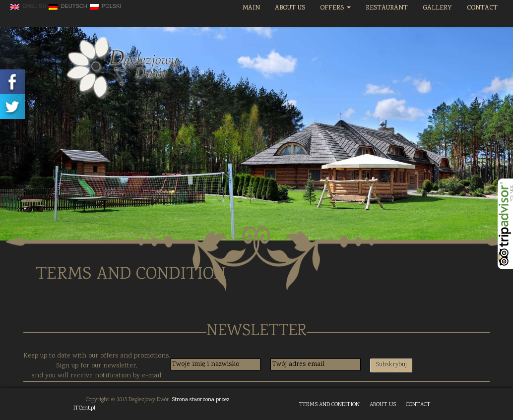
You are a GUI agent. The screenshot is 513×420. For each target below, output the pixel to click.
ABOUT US (383, 405)
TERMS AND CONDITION (329, 405)
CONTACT (418, 405)
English (28, 6)
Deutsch (68, 6)
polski (106, 6)
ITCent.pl (84, 408)
